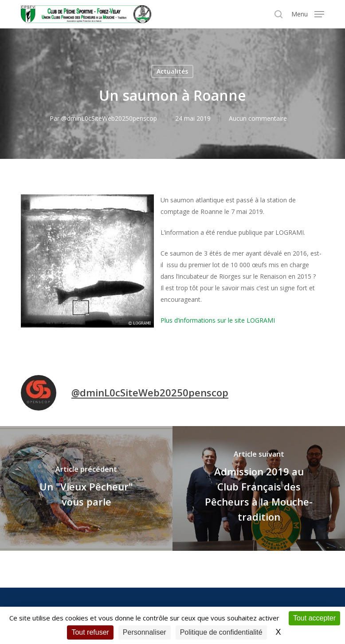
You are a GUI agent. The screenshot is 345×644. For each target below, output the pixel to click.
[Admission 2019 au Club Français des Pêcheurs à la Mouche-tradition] (259, 488)
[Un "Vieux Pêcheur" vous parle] (86, 488)
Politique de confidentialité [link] (221, 632)
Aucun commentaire (258, 118)
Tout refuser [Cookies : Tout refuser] (90, 632)
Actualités (172, 71)
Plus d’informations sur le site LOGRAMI (218, 320)
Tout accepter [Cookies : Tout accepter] (314, 618)
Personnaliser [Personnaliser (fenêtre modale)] (145, 632)
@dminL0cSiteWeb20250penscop (109, 118)
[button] (308, 13)
